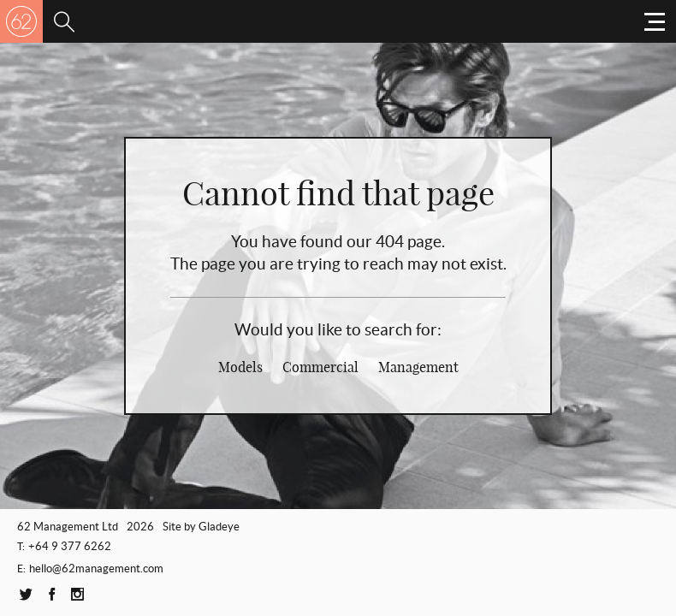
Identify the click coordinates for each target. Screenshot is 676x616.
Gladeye (219, 527)
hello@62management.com (96, 569)
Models (240, 367)
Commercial (320, 367)
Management (418, 367)
